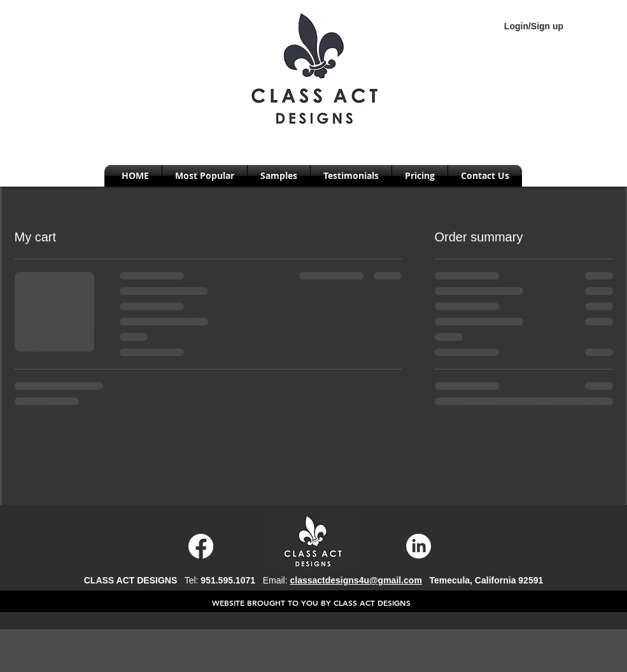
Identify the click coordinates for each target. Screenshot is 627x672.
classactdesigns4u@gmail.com (356, 580)
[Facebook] (201, 546)
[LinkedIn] (419, 546)
